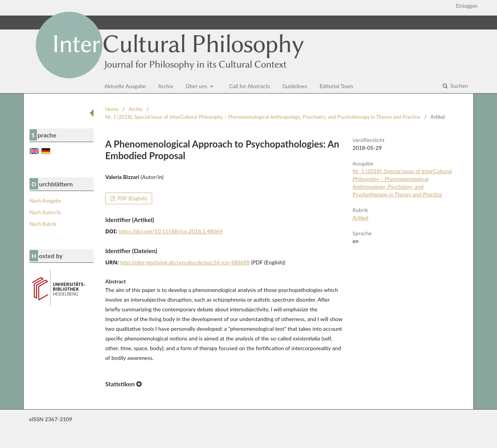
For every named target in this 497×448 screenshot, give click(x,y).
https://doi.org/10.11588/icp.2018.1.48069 (170, 231)
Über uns (197, 86)
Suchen (458, 86)
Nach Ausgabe (45, 201)
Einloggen (467, 6)
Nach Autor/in (45, 212)
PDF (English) (131, 198)
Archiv (166, 86)
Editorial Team (336, 86)
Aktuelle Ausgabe (125, 86)
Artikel (361, 218)
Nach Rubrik (43, 224)
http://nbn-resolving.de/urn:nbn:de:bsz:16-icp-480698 (185, 262)
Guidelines (295, 86)
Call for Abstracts (249, 86)
